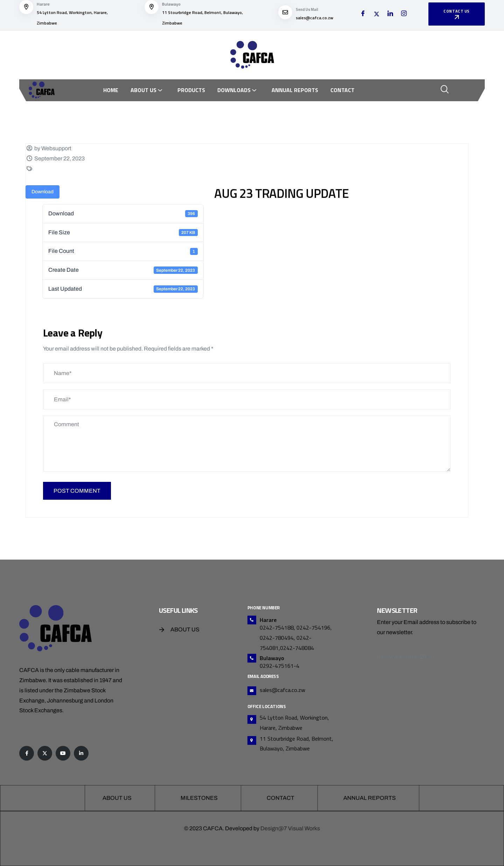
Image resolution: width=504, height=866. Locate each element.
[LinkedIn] (390, 14)
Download (43, 192)
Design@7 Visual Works (290, 828)
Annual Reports (295, 90)
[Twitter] (377, 14)
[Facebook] (363, 14)
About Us (143, 90)
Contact (342, 90)
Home (111, 90)
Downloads (234, 90)
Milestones (199, 798)
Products (191, 90)
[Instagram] (404, 14)
